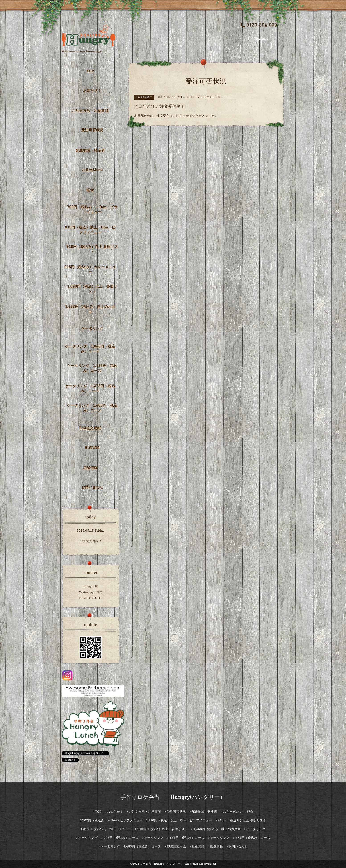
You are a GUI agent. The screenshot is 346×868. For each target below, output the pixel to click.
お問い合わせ (92, 487)
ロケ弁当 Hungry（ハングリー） (162, 864)
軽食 (90, 190)
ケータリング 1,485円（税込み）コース (92, 408)
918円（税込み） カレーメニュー (90, 269)
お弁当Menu (92, 170)
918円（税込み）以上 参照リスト (92, 249)
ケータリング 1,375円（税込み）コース (90, 388)
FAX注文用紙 (90, 428)
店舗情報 (90, 468)
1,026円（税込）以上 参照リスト (92, 289)
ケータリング (92, 328)
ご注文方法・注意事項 (90, 111)
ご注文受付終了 (91, 541)
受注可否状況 (92, 130)
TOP (90, 71)
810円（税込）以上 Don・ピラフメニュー (90, 230)
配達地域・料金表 (90, 150)
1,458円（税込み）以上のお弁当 (90, 309)
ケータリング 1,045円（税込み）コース (90, 349)
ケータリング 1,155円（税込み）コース (92, 368)
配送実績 (92, 447)
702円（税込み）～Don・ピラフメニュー (92, 209)
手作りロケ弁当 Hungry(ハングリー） (173, 797)
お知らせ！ (92, 90)
